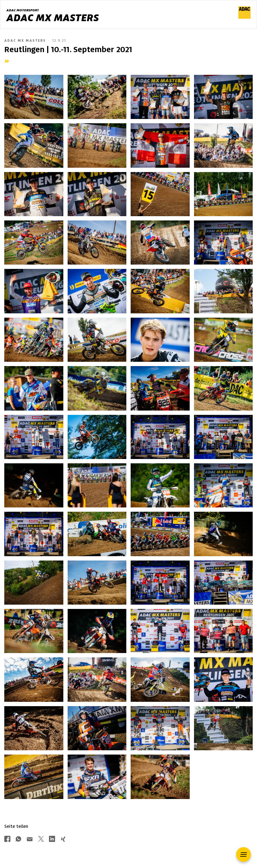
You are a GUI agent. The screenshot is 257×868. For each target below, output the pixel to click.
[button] (244, 855)
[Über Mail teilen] (30, 840)
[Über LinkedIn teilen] (52, 840)
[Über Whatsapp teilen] (18, 840)
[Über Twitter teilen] (41, 840)
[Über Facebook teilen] (7, 840)
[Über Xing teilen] (63, 840)
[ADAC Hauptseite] (244, 17)
